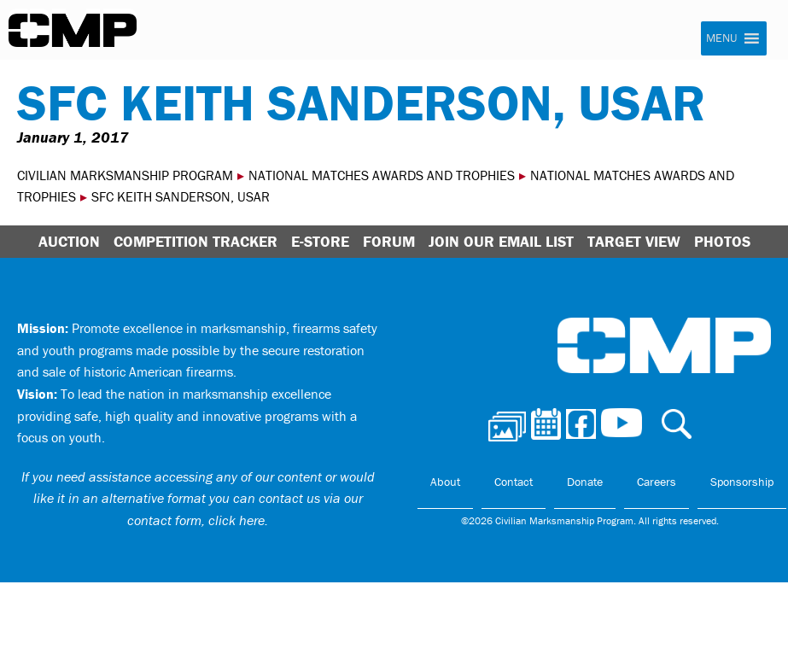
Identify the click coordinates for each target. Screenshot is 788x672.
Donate (585, 482)
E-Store (320, 241)
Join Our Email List (501, 241)
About (445, 482)
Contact (514, 482)
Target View (634, 241)
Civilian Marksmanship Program (73, 31)
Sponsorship (742, 482)
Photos (722, 241)
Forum (389, 241)
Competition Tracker (196, 241)
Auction (69, 241)
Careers (657, 482)
